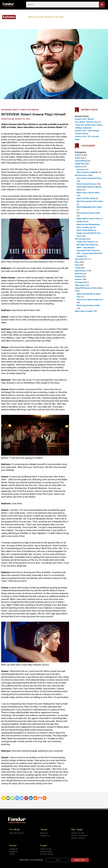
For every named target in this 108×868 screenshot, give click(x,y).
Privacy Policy (46, 852)
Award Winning (81, 161)
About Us (44, 833)
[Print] (45, 798)
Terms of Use (46, 849)
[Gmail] (40, 798)
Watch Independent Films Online (89, 207)
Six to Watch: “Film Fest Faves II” (88, 122)
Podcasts (79, 276)
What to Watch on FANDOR (26, 110)
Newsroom (79, 274)
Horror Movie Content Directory (89, 178)
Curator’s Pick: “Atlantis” (85, 119)
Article (78, 158)
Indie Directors (81, 271)
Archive (78, 155)
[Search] (102, 5)
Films (77, 262)
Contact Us (45, 836)
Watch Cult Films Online (86, 198)
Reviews (78, 279)
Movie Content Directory (86, 184)
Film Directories (81, 175)
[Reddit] (35, 798)
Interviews (6, 110)
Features (78, 167)
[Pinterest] (26, 798)
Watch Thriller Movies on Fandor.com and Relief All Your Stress (89, 233)
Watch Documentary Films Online (90, 201)
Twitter (12, 854)
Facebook (14, 852)
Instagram (14, 849)
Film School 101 (81, 259)
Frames (78, 268)
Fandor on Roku (78, 838)
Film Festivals (80, 239)
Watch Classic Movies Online (88, 193)
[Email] (8, 798)
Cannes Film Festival (85, 242)
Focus (77, 265)
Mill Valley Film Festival (86, 245)
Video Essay (80, 285)
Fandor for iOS (78, 833)
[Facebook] (17, 798)
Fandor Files (80, 164)
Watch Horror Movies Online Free (90, 300)
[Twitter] (22, 798)
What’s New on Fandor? (84, 311)
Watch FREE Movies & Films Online (89, 288)
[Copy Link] (3, 798)
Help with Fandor (17, 833)
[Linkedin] (31, 798)
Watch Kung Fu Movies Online (88, 213)
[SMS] (13, 798)
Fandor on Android (79, 836)
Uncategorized (81, 282)
